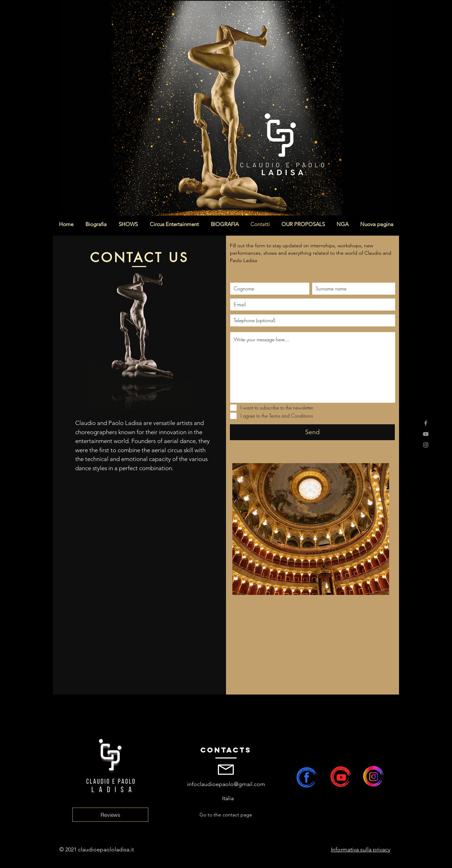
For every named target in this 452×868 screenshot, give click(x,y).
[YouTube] (426, 434)
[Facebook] (426, 423)
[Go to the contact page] (226, 815)
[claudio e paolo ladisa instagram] (376, 776)
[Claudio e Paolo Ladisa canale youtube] (341, 776)
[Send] (312, 432)
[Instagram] (426, 445)
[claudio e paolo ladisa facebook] (306, 776)
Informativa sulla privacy (361, 849)
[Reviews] (110, 815)
